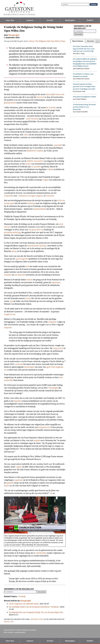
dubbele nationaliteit (35, 161)
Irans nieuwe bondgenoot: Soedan (84, 97)
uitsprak (37, 440)
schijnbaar (53, 322)
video (26, 135)
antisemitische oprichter (37, 246)
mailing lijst (9, 621)
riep (12, 301)
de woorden (51, 108)
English (90, 20)
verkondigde (53, 388)
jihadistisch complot (35, 151)
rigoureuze (56, 282)
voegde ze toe (10, 314)
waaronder (58, 145)
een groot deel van (36, 230)
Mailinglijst (70, 20)
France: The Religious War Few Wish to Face (47, 41)
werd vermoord (32, 119)
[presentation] (78, 41)
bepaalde (17, 401)
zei (51, 493)
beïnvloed (41, 97)
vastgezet (39, 196)
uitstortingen (29, 367)
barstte (7, 486)
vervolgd (31, 196)
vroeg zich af (58, 348)
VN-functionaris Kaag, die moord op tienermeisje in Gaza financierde (84, 107)
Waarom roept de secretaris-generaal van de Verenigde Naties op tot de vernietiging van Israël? (84, 86)
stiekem (29, 280)
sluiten (28, 164)
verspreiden (9, 196)
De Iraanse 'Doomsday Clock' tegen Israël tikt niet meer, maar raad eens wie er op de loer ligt (84, 49)
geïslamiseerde (10, 103)
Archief (50, 20)
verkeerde (19, 364)
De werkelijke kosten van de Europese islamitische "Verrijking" (34, 607)
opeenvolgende (21, 259)
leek (28, 266)
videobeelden (41, 553)
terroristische (20, 275)
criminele (8, 275)
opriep (14, 251)
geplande (10, 483)
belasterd (23, 196)
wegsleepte (18, 480)
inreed (28, 298)
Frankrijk (22, 596)
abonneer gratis (37, 619)
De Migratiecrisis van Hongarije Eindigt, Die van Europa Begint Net (36, 612)
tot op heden (36, 167)
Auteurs (30, 20)
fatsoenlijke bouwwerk (55, 94)
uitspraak (8, 328)
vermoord (50, 196)
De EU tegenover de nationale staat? (24, 604)
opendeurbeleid (39, 209)
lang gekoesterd (45, 427)
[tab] (78, 41)
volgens (46, 180)
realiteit (50, 169)
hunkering (31, 203)
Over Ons (10, 20)
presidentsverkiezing (12, 232)
